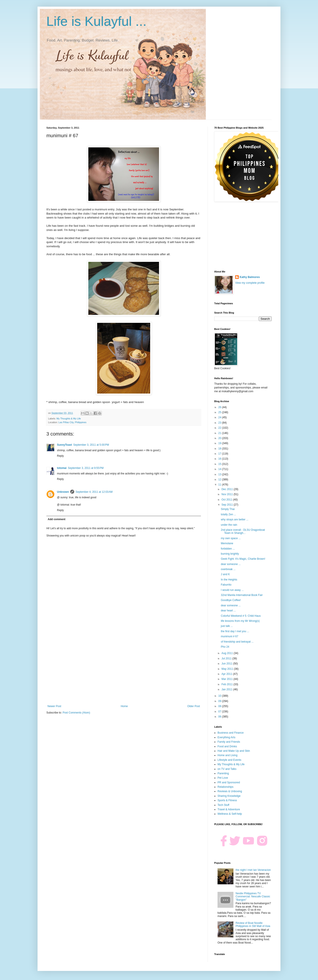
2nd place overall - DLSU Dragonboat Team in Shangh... (243, 531)
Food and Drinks (227, 746)
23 (220, 423)
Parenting (223, 773)
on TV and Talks (227, 769)
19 (220, 443)
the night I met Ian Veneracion (253, 870)
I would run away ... (232, 590)
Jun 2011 (227, 664)
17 (220, 454)
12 (220, 480)
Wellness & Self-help (230, 814)
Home (124, 706)
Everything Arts (226, 737)
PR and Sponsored (229, 782)
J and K (225, 574)
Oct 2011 (227, 500)
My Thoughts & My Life (69, 419)
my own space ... (231, 538)
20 (220, 438)
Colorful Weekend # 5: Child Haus (241, 616)
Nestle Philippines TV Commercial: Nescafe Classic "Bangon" (253, 897)
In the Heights (229, 580)
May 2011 (228, 669)
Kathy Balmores (250, 277)
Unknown (63, 492)
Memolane (227, 543)
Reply (60, 456)
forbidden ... (228, 549)
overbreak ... (228, 569)
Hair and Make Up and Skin (234, 751)
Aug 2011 (228, 653)
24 (220, 417)
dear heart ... (228, 611)
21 (220, 433)
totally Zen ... (228, 514)
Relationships (225, 787)
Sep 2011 (228, 505)
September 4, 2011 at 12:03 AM (94, 492)
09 (220, 701)
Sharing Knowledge (229, 796)
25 (220, 412)
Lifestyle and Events (229, 760)
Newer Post (54, 706)
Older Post (194, 706)
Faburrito (226, 585)
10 (220, 696)
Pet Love (223, 778)
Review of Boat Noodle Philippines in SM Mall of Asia (253, 925)
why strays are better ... (235, 519)
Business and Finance (231, 733)
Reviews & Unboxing (230, 791)
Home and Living (227, 755)
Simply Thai (228, 509)
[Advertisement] (124, 668)
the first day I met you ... (235, 631)
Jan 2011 (227, 689)
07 (220, 712)
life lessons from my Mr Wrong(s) (240, 621)
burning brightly (230, 554)
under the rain (229, 525)
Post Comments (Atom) (76, 713)
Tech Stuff (223, 805)
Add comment (57, 519)
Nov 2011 (228, 494)
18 (220, 449)
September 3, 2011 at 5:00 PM (91, 445)
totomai (62, 468)
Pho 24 (225, 647)
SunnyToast (64, 445)
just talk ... (227, 626)
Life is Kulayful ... (97, 21)
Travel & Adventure (229, 809)
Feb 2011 (227, 684)
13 (220, 474)
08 (220, 706)
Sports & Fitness (227, 800)
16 (220, 459)
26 (220, 407)
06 (220, 717)
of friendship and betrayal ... (237, 642)
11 (220, 485)
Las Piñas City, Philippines (72, 422)
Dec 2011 (228, 489)
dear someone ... (231, 564)
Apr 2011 (227, 674)
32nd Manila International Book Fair (242, 595)
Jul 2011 (227, 658)
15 (220, 464)
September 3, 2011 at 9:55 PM (86, 468)
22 (220, 428)
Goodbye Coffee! (231, 600)
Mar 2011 (227, 679)
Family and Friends (229, 742)
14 (220, 469)
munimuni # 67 (230, 636)
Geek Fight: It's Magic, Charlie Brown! (243, 559)
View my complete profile (250, 283)
